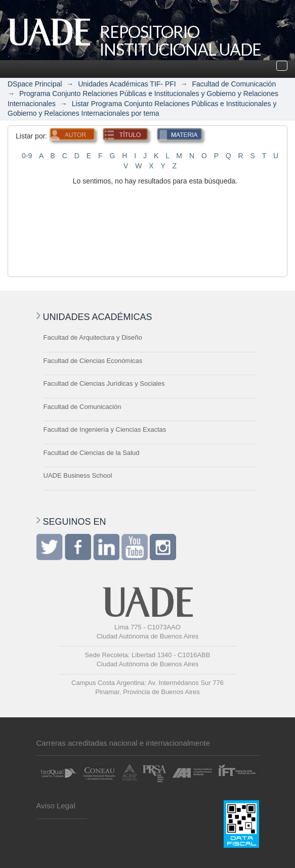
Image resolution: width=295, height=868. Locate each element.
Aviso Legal (56, 806)
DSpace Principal (35, 84)
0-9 (27, 156)
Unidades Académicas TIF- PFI (127, 84)
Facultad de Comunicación (234, 84)
